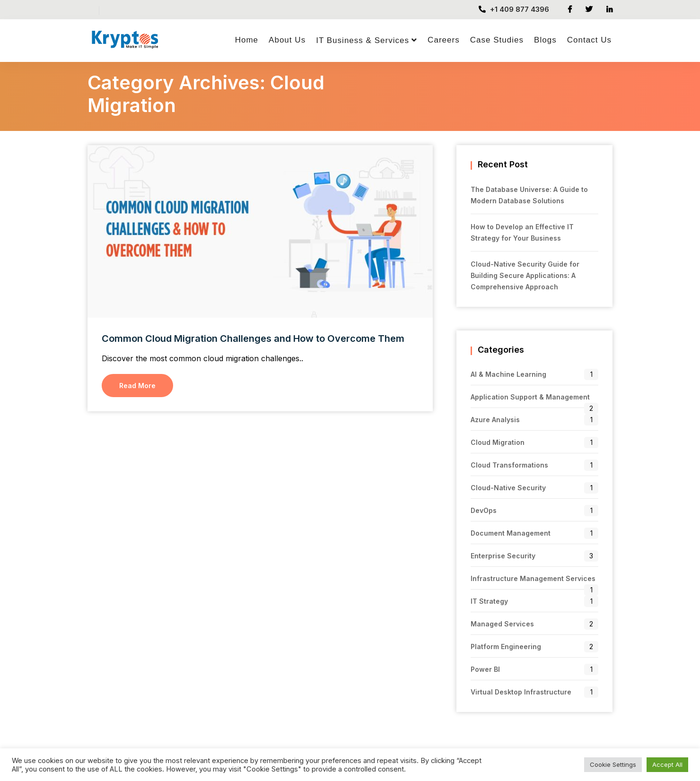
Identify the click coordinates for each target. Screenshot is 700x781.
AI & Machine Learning (508, 374)
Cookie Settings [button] (613, 764)
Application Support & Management (530, 397)
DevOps (484, 510)
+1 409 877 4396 (514, 9)
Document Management (511, 533)
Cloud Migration (498, 442)
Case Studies (497, 40)
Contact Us (589, 40)
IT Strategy (489, 601)
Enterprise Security (503, 556)
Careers (444, 40)
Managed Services (502, 624)
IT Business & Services (363, 40)
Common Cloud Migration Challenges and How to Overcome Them (253, 338)
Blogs (545, 40)
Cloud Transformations (509, 465)
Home (247, 40)
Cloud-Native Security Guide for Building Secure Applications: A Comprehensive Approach (525, 275)
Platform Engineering (506, 646)
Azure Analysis (495, 420)
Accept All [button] (667, 764)
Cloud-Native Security (508, 488)
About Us (287, 40)
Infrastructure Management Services (533, 578)
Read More (137, 386)
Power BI (485, 669)
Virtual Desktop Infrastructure (521, 692)
